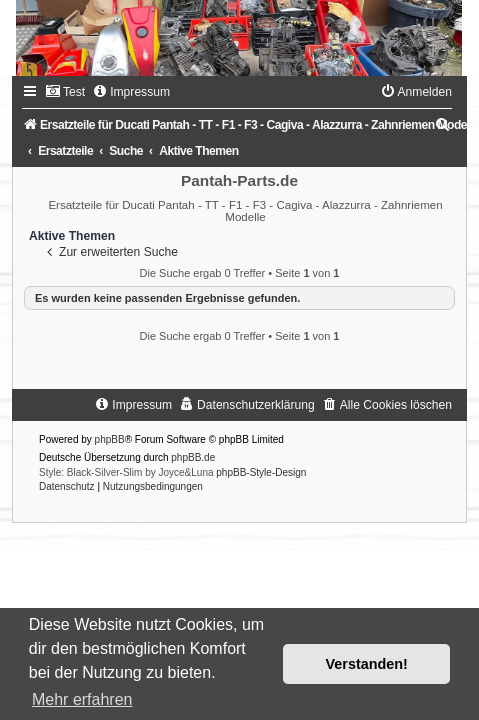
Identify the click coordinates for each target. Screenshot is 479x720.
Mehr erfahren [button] (82, 699)
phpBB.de (193, 457)
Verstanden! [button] (367, 664)
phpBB (110, 439)
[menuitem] (65, 92)
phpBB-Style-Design (261, 472)
